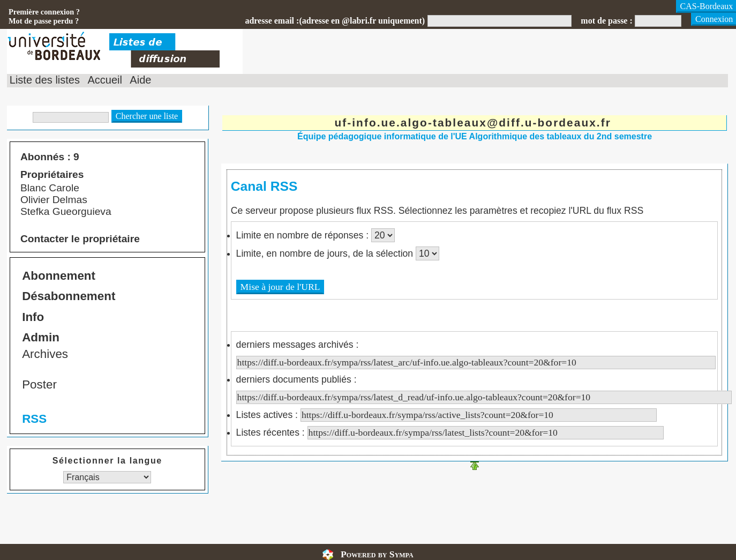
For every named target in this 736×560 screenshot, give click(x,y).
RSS (34, 419)
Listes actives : (446, 415)
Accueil (104, 80)
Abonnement (59, 276)
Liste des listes (45, 80)
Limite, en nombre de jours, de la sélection (326, 253)
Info (33, 317)
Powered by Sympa (377, 554)
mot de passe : (606, 21)
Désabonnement (69, 296)
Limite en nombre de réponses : (304, 235)
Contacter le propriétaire (80, 239)
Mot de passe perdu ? (44, 21)
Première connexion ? (44, 12)
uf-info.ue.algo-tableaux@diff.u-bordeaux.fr (472, 122)
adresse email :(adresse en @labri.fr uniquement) (335, 21)
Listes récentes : (450, 432)
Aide (140, 80)
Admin (41, 337)
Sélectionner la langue (107, 461)
